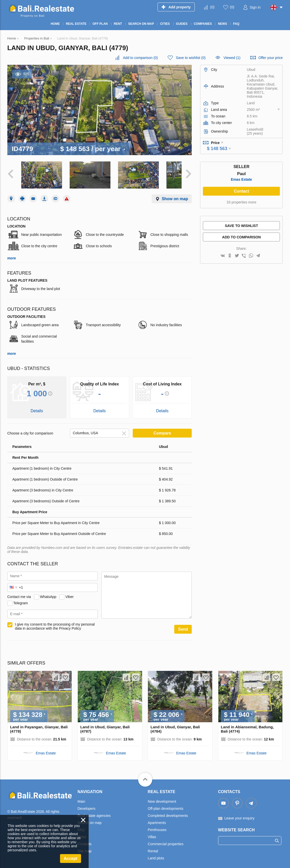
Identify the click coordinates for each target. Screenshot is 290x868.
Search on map (90, 818)
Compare (162, 428)
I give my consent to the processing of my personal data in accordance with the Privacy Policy (55, 622)
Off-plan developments (166, 804)
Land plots (156, 853)
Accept (71, 859)
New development (162, 797)
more (12, 253)
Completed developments (168, 811)
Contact (241, 191)
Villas (152, 832)
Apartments (157, 818)
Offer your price (270, 58)
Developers (86, 804)
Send (183, 624)
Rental (153, 846)
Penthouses (157, 825)
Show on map (175, 194)
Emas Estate (241, 179)
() (212, 7)
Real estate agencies (94, 811)
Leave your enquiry (239, 813)
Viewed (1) (232, 58)
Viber (69, 592)
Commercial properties (166, 839)
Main (81, 797)
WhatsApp (48, 592)
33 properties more (241, 202)
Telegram (21, 598)
